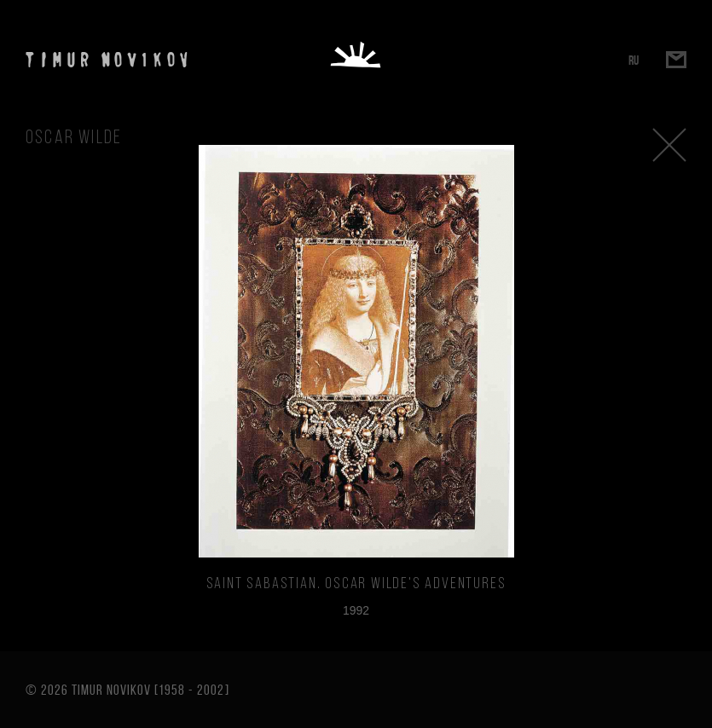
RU (634, 60)
